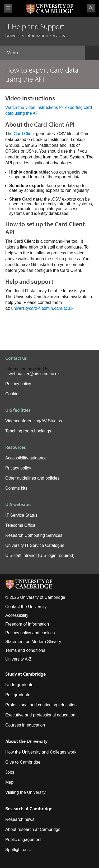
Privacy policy (18, 384)
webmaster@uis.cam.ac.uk (34, 374)
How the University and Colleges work (41, 752)
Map (9, 782)
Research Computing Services (34, 535)
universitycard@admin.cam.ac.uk (42, 308)
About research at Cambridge (33, 829)
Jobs (10, 772)
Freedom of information (27, 624)
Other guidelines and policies (32, 478)
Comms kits (16, 488)
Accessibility (17, 615)
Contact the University (26, 607)
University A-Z (18, 659)
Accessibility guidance (26, 458)
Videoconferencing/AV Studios (34, 421)
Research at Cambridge (29, 809)
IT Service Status (21, 515)
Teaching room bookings (28, 431)
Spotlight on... (18, 850)
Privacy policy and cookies (30, 633)
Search (91, 8)
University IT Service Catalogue (35, 545)
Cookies (13, 394)
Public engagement (23, 840)
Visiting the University (25, 792)
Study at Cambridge (25, 674)
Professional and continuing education (41, 705)
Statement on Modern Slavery (33, 642)
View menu (8, 8)
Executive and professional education (40, 715)
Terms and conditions (25, 650)
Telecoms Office (20, 525)
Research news (20, 819)
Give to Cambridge (23, 762)
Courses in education (25, 725)
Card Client (24, 134)
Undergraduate (19, 685)
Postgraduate (18, 695)
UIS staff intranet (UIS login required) (40, 555)
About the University (26, 741)
